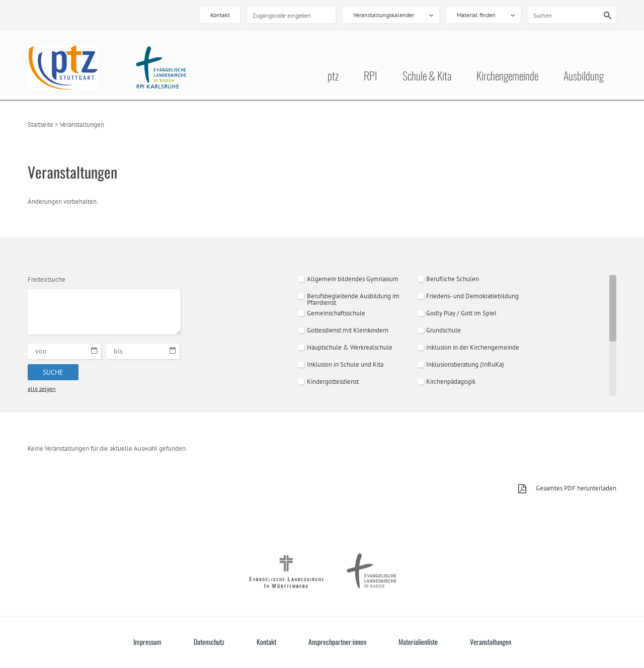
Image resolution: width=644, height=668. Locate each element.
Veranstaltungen (491, 642)
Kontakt (220, 15)
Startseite (41, 124)
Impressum (147, 642)
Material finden (476, 15)
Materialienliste (418, 642)
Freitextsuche (47, 279)
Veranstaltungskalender (384, 15)
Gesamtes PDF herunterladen (576, 488)
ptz (333, 77)
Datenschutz (209, 642)
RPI (371, 77)
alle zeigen (42, 389)
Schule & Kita (427, 77)
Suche (53, 372)
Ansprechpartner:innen (337, 642)
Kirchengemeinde (507, 77)
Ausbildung (584, 77)
